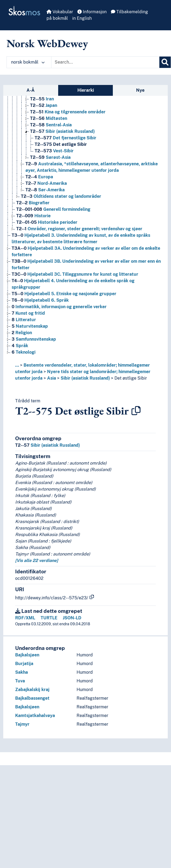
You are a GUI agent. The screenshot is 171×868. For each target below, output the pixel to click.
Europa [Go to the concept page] (39, 177)
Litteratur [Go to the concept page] (24, 320)
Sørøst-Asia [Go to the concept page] (50, 157)
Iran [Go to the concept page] (42, 99)
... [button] (17, 365)
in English (82, 18)
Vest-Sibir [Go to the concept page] (54, 151)
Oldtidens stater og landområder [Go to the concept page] (61, 196)
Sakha (22, 672)
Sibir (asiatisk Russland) (85, 378)
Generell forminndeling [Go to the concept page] (53, 209)
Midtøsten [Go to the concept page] (49, 118)
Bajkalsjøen (27, 655)
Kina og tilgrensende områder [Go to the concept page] (68, 112)
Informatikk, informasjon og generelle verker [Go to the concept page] (59, 307)
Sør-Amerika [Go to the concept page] (45, 190)
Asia (52, 378)
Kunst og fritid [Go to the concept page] (28, 313)
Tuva (20, 681)
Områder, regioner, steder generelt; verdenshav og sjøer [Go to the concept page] (79, 229)
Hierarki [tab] (86, 90)
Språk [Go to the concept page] (20, 346)
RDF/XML (25, 618)
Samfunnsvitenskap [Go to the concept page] (34, 339)
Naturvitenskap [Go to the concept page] (30, 326)
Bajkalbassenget (32, 698)
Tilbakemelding (129, 12)
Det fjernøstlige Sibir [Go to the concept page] (65, 138)
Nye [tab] (140, 90)
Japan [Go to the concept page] (44, 105)
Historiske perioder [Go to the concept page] (47, 222)
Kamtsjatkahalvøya (35, 716)
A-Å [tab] (31, 90)
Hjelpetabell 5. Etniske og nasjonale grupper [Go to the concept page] (64, 294)
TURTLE (49, 618)
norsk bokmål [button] (28, 62)
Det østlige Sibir (131, 378)
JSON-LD (72, 618)
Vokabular (60, 12)
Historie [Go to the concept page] (33, 216)
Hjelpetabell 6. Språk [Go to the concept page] (40, 300)
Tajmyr (22, 724)
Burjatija (24, 664)
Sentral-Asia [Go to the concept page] (51, 125)
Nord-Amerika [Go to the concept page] (46, 183)
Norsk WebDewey (47, 43)
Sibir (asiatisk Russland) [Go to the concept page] (62, 131)
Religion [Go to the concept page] (22, 333)
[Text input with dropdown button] (105, 62)
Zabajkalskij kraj (32, 690)
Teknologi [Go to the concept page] (24, 352)
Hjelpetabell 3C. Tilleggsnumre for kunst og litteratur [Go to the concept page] (75, 274)
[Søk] (165, 62)
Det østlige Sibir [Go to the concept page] (61, 144)
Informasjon (92, 12)
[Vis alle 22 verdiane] (37, 560)
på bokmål (57, 18)
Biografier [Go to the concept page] (33, 203)
